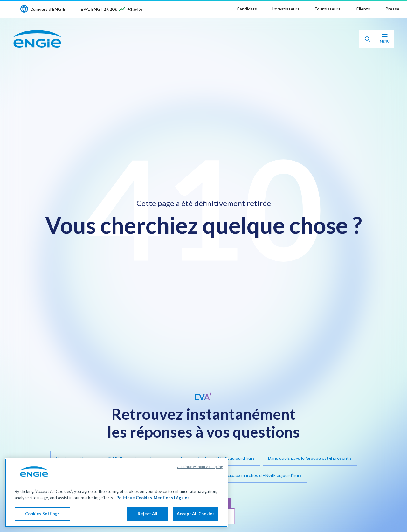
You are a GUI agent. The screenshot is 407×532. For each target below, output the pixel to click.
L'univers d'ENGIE (48, 9)
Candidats (247, 9)
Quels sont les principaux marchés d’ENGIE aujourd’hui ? (246, 475)
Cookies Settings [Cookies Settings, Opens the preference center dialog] (42, 514)
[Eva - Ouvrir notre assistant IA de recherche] (367, 39)
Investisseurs (286, 9)
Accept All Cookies (196, 514)
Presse (392, 9)
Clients (363, 9)
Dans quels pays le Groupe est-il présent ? (310, 458)
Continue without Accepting (200, 467)
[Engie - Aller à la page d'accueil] (37, 39)
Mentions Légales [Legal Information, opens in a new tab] (172, 498)
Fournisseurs (328, 9)
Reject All (148, 514)
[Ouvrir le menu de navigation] (385, 39)
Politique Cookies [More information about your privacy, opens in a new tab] (134, 498)
